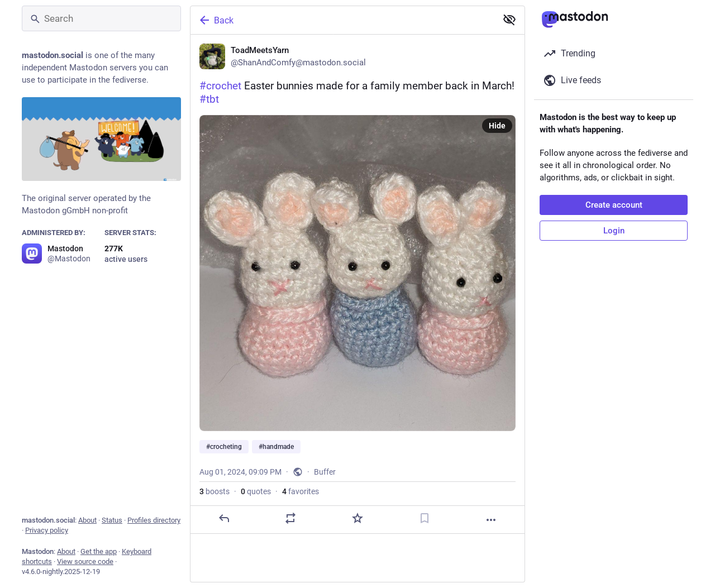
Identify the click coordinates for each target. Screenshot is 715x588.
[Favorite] (357, 518)
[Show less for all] (509, 20)
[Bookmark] (425, 518)
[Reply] (224, 518)
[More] (491, 520)
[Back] (342, 20)
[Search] (101, 18)
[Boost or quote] (290, 518)
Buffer (325, 472)
